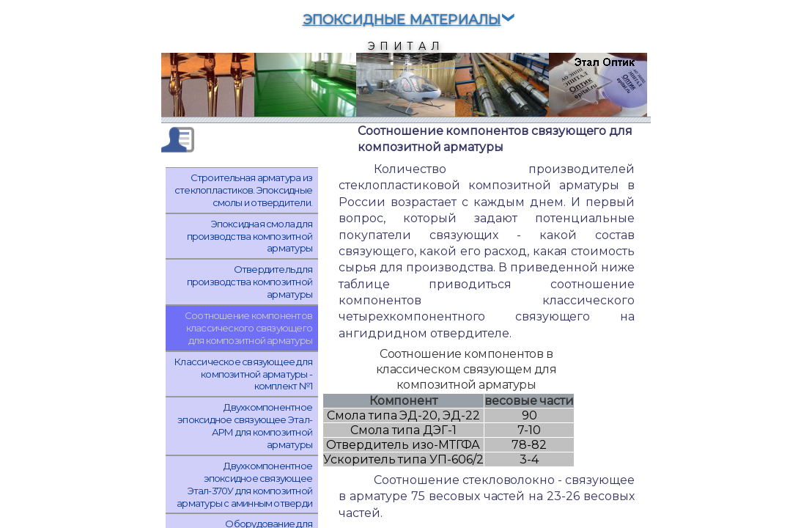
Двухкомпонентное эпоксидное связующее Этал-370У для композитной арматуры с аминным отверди (244, 484)
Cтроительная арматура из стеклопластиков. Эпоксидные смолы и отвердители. (243, 190)
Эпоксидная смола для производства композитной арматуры (250, 236)
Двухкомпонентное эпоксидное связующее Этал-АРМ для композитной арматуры (245, 426)
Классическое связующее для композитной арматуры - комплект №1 (243, 374)
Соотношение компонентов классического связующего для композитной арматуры (248, 328)
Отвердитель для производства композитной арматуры (250, 282)
